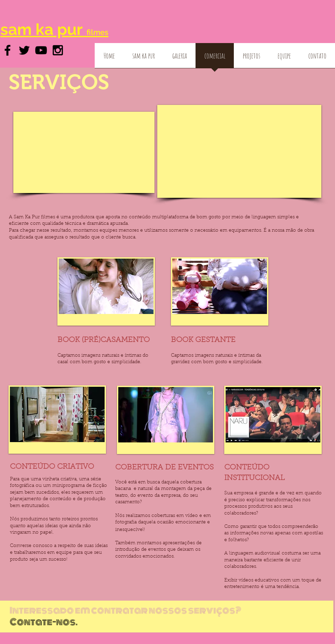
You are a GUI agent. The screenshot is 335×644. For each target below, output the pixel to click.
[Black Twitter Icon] (24, 50)
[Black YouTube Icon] (41, 50)
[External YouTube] (84, 152)
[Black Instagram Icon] (58, 50)
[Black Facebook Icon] (8, 50)
